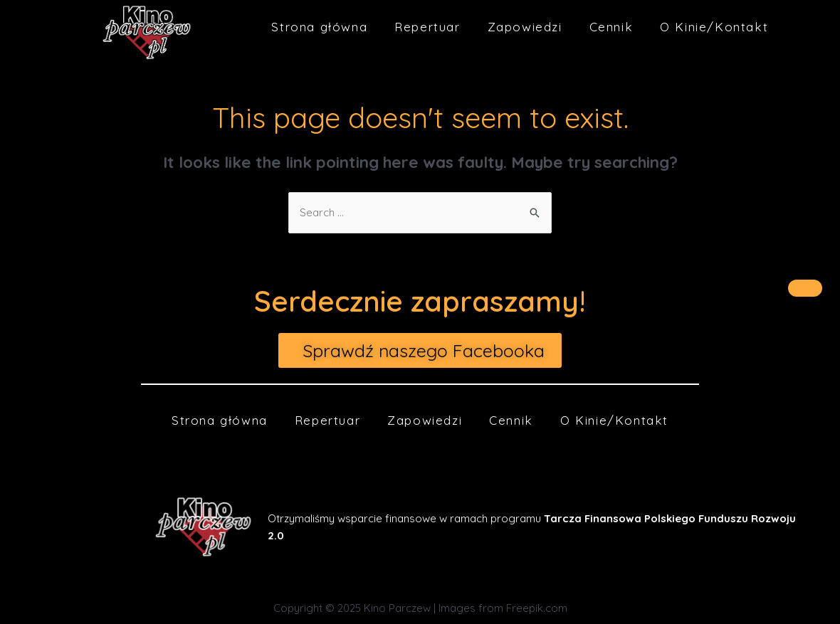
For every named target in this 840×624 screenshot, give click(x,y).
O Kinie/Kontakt (714, 27)
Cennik (611, 27)
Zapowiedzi (525, 27)
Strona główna (319, 27)
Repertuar (427, 27)
